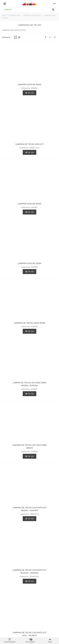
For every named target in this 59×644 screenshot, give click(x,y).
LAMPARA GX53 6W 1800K (29, 263)
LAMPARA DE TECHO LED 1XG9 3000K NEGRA (29, 446)
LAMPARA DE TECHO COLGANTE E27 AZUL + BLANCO (30, 634)
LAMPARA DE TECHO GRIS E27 (29, 144)
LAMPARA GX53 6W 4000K (29, 84)
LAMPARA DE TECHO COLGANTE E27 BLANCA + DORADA (30, 571)
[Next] (55, 37)
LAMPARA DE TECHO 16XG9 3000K (30, 323)
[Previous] (46, 37)
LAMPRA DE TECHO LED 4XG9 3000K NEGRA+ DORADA (29, 384)
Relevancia (7, 37)
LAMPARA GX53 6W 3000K (29, 204)
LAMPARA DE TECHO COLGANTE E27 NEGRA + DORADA (30, 509)
